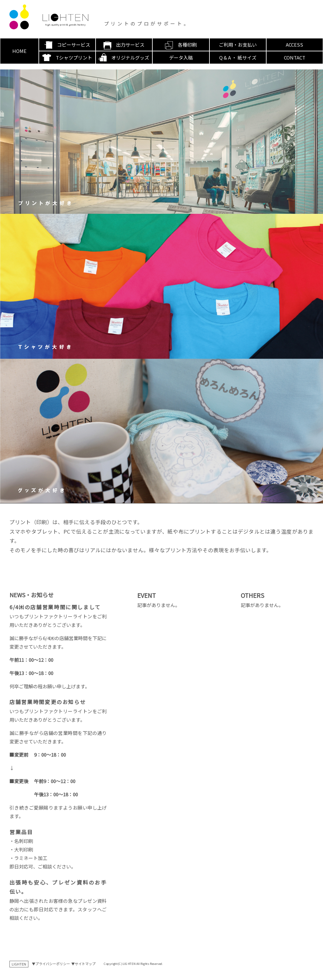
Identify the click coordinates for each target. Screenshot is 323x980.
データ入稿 (181, 57)
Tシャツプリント (74, 57)
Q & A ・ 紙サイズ (238, 57)
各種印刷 (187, 45)
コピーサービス (74, 45)
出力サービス (130, 45)
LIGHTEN (19, 964)
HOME (19, 51)
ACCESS (294, 45)
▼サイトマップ (83, 964)
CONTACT (295, 57)
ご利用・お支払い (238, 45)
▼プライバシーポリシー (51, 964)
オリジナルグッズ (130, 57)
